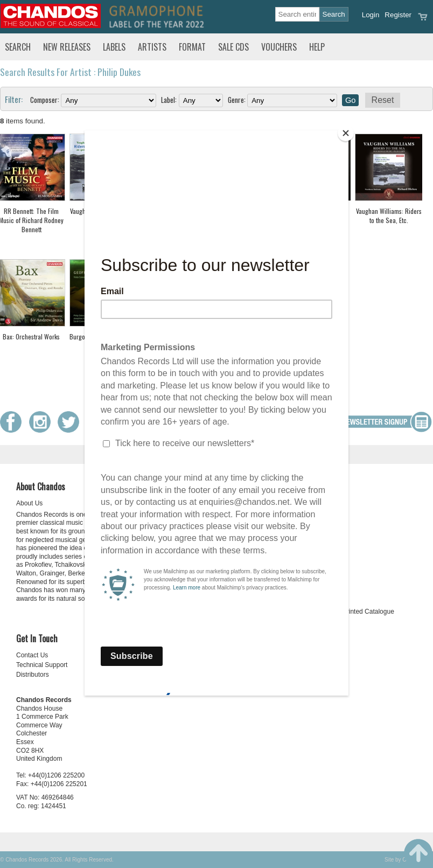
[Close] (346, 133)
